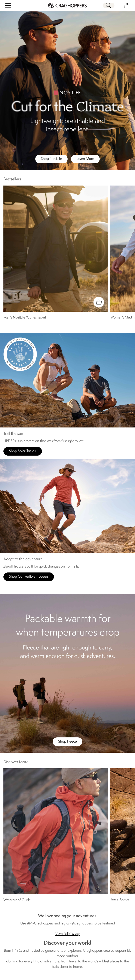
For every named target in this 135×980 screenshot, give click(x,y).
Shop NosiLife (51, 159)
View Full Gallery (68, 934)
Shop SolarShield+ (23, 451)
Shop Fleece (67, 742)
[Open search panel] (109, 5)
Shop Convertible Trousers (29, 577)
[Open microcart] (127, 5)
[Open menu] (8, 5)
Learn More (85, 159)
